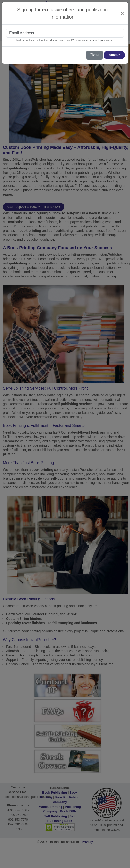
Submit (114, 55)
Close (95, 55)
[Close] (122, 13)
